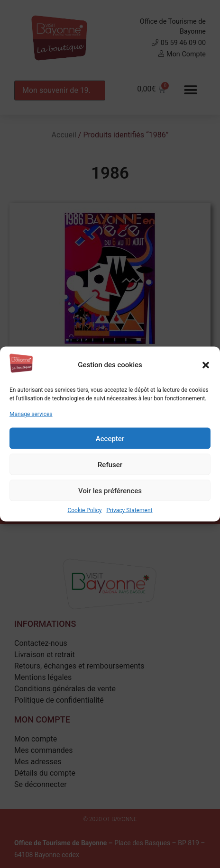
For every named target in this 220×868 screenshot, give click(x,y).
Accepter (110, 438)
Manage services (31, 414)
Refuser (110, 464)
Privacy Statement (129, 510)
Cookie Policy (84, 510)
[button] (206, 365)
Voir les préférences (110, 490)
